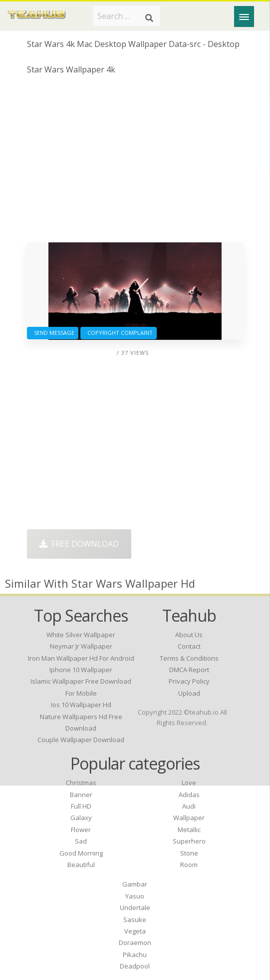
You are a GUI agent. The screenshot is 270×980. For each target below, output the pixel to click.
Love (189, 783)
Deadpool (135, 966)
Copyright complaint (119, 333)
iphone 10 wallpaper (81, 670)
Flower (81, 830)
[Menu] (244, 16)
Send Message (53, 333)
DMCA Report (189, 670)
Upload (189, 693)
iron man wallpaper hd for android (81, 658)
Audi (189, 806)
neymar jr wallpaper (81, 646)
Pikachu (135, 955)
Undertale (135, 908)
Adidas (189, 795)
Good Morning (81, 853)
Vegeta (135, 931)
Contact (189, 646)
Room (189, 865)
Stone (189, 853)
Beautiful (81, 865)
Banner (81, 795)
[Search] (149, 18)
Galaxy (81, 818)
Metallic (189, 830)
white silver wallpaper (81, 635)
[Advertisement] (135, 162)
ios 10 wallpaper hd (81, 705)
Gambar (135, 884)
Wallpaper (189, 818)
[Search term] (127, 16)
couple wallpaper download (81, 740)
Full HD (81, 806)
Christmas (81, 783)
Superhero (189, 841)
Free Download (79, 544)
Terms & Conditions (189, 658)
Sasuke (135, 920)
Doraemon (135, 943)
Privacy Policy (189, 681)
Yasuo (135, 896)
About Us (189, 635)
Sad (81, 841)
